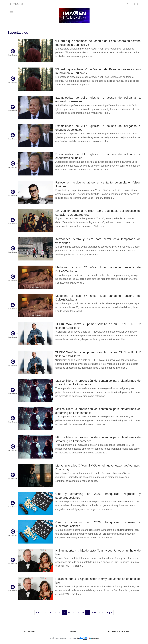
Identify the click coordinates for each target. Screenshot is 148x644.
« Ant (39, 613)
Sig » (109, 613)
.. (88, 613)
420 (94, 613)
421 (101, 613)
